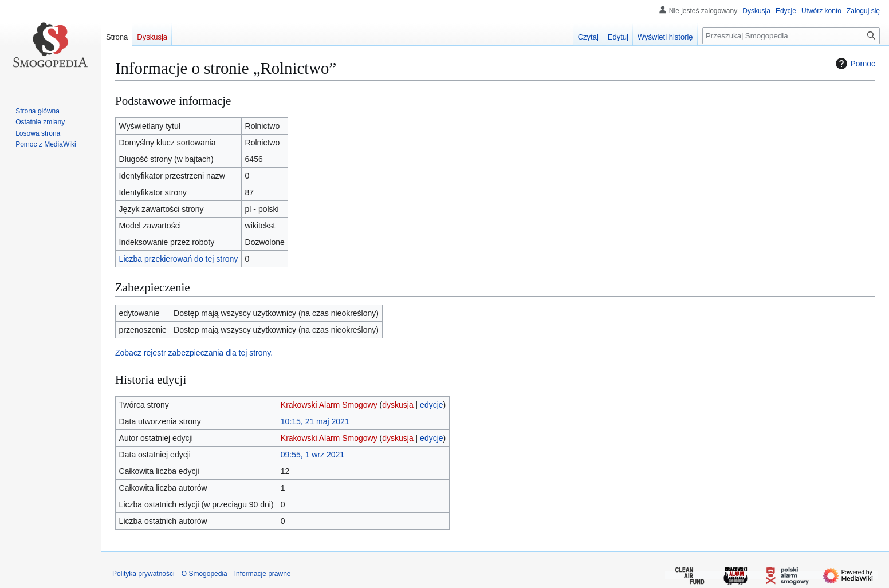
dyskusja (398, 405)
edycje (431, 405)
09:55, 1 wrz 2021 (312, 455)
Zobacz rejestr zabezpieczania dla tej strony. (194, 353)
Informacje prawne (263, 574)
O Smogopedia (204, 574)
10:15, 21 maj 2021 (315, 421)
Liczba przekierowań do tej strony (179, 259)
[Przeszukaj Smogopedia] (791, 36)
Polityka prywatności (143, 574)
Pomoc (854, 64)
